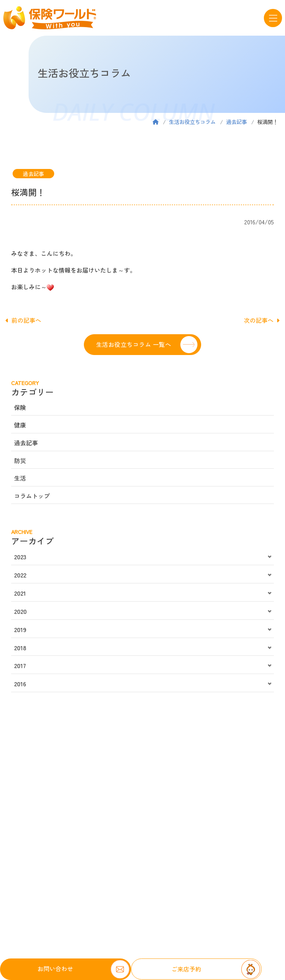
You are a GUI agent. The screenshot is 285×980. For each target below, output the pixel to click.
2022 (20, 575)
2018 (20, 648)
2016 (20, 684)
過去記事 (236, 122)
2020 (20, 611)
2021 (20, 593)
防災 (20, 460)
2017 (20, 665)
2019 (20, 629)
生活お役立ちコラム (192, 122)
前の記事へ (23, 320)
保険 (20, 407)
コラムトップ (32, 496)
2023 (20, 557)
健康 (20, 425)
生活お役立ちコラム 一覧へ (134, 344)
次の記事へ (262, 320)
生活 (20, 478)
